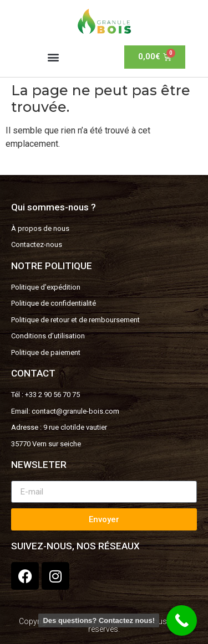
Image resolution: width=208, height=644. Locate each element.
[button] (54, 57)
